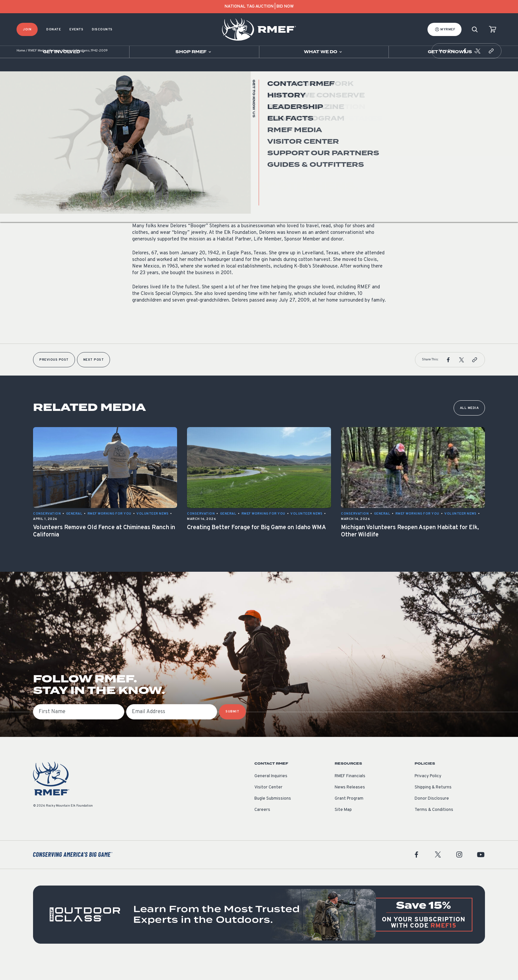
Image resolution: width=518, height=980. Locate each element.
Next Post (94, 380)
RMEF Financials (350, 796)
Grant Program (349, 818)
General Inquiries (271, 796)
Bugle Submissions (273, 818)
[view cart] (493, 30)
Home (21, 71)
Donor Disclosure (432, 818)
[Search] (475, 30)
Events (76, 30)
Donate (54, 30)
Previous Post (54, 380)
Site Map (343, 830)
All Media (469, 428)
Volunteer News (148, 156)
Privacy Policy (428, 796)
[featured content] (259, 934)
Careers (262, 830)
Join (27, 30)
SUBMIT (232, 731)
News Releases (350, 807)
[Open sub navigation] (65, 52)
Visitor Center (268, 807)
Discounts (102, 30)
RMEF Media (37, 71)
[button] (465, 71)
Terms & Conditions (434, 830)
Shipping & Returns (433, 807)
